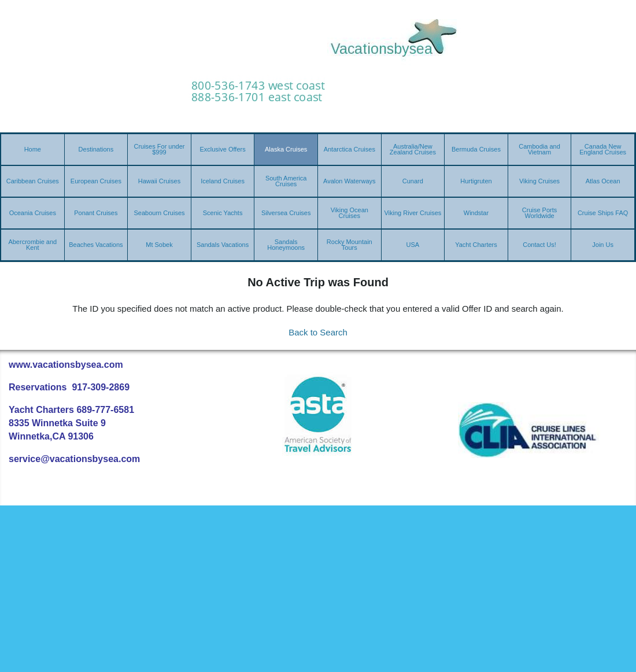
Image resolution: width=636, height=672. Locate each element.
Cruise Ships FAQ (603, 213)
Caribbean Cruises (33, 181)
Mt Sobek (159, 245)
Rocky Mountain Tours (350, 245)
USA (413, 245)
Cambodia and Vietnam (539, 149)
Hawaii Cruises (159, 181)
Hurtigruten (476, 181)
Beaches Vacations (96, 245)
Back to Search (318, 332)
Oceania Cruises (33, 213)
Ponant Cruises (96, 213)
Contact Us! (539, 245)
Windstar (476, 213)
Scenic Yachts (223, 213)
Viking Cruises (539, 181)
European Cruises (96, 181)
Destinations (96, 149)
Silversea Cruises (286, 213)
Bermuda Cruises (476, 149)
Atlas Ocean (603, 181)
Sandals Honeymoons (286, 245)
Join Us (603, 245)
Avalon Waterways (349, 181)
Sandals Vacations (223, 245)
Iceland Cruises (223, 181)
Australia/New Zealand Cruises (413, 149)
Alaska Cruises (286, 149)
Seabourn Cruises (159, 213)
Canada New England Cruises (603, 149)
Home (33, 149)
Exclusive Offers (222, 149)
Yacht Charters (476, 245)
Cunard (413, 181)
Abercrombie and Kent (32, 245)
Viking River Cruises (413, 213)
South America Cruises (286, 181)
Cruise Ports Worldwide (540, 213)
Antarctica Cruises (350, 149)
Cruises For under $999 (159, 149)
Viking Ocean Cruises (350, 213)
